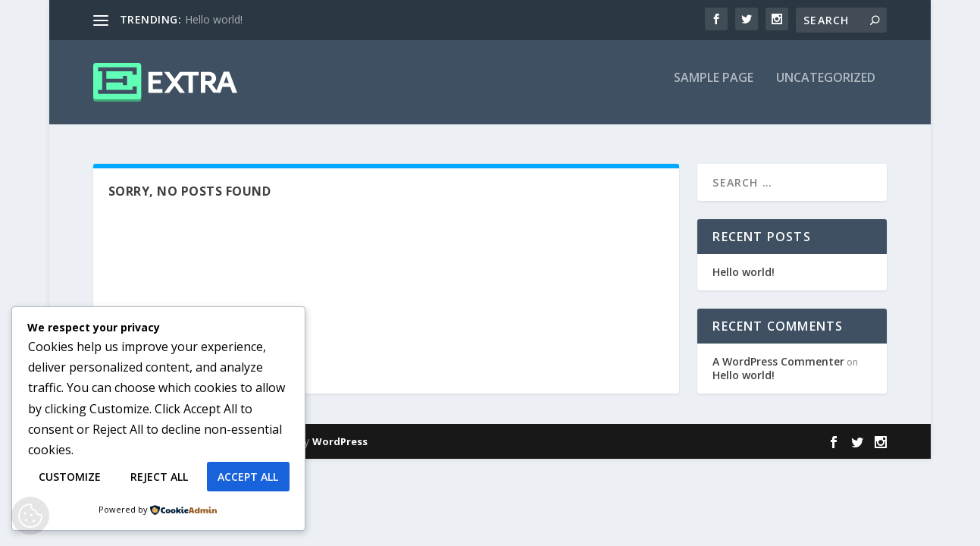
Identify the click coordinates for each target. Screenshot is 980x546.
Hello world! (214, 19)
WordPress (340, 443)
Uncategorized (826, 88)
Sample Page (714, 88)
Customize (70, 477)
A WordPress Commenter (778, 362)
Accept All (248, 477)
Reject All (159, 477)
